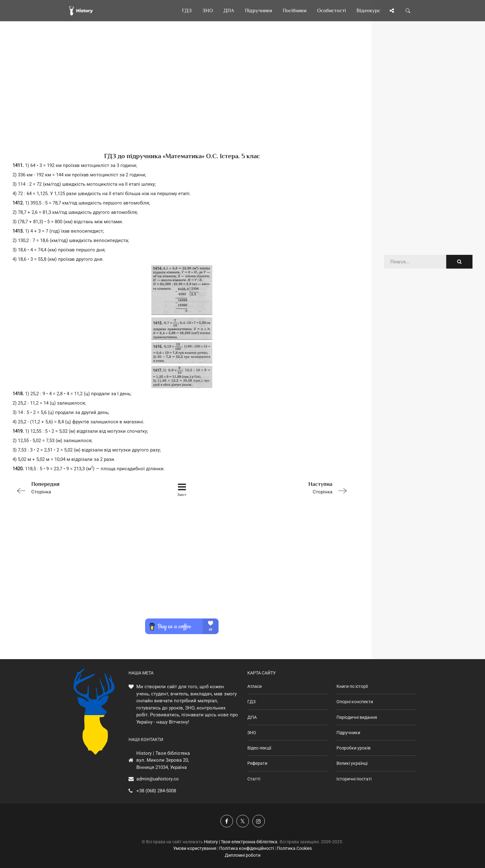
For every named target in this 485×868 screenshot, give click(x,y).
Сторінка (80, 487)
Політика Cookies (294, 848)
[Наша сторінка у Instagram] (259, 821)
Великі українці (352, 763)
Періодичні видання (357, 717)
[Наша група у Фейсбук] (227, 821)
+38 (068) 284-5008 (156, 791)
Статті (254, 779)
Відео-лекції (259, 748)
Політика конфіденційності (247, 848)
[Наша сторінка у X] (243, 821)
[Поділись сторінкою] (392, 11)
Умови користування (195, 848)
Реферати (257, 763)
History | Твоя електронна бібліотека (241, 842)
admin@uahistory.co (158, 779)
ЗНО (252, 733)
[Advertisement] (182, 97)
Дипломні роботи (243, 855)
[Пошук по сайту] (408, 11)
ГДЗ (251, 702)
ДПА (252, 717)
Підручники (348, 733)
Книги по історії (352, 686)
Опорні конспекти (355, 702)
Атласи (255, 686)
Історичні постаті (354, 779)
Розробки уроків (354, 748)
